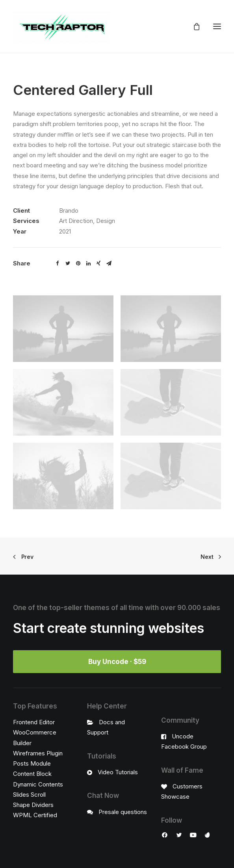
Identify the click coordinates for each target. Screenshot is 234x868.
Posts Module (32, 763)
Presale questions (123, 812)
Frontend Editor (34, 722)
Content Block (32, 774)
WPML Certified (35, 815)
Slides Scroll (29, 795)
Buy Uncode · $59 (117, 662)
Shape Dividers (33, 805)
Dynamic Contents (38, 784)
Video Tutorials (118, 772)
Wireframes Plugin (38, 753)
